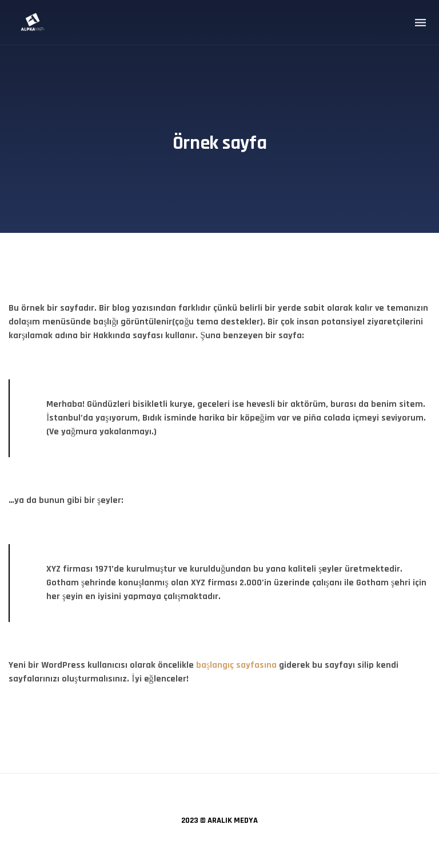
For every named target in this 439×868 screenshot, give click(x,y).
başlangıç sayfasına (236, 665)
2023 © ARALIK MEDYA (219, 821)
